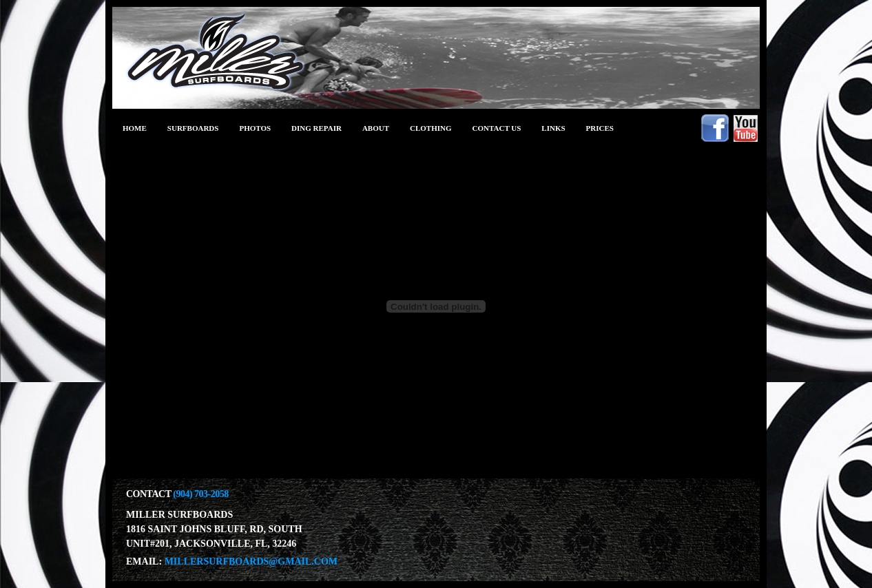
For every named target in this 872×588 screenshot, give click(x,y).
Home (135, 128)
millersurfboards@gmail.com (251, 561)
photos (255, 128)
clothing (431, 128)
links (553, 128)
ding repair (316, 128)
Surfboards (193, 128)
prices (600, 128)
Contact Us (497, 128)
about (376, 128)
